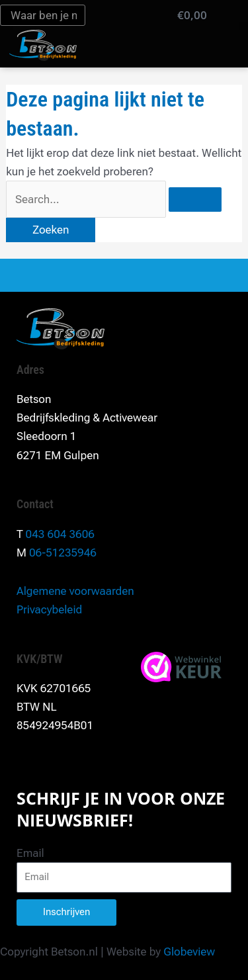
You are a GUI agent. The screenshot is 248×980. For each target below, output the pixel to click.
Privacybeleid (49, 609)
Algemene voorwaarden (75, 591)
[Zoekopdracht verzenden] (195, 200)
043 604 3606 (60, 534)
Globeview (189, 952)
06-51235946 (63, 553)
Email (30, 853)
